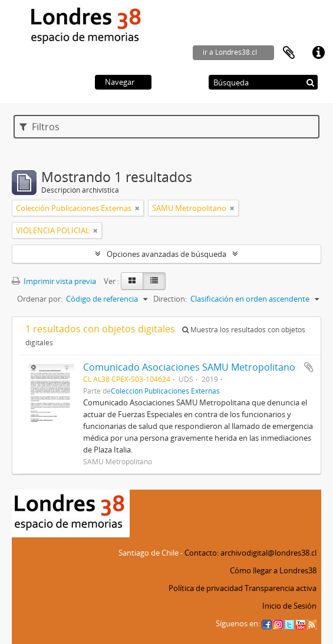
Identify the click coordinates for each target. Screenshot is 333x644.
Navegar (120, 82)
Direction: (170, 299)
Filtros (39, 127)
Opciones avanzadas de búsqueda (166, 254)
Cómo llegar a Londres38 (273, 570)
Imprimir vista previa (54, 281)
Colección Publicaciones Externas (165, 391)
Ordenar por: (40, 299)
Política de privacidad (206, 588)
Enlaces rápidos (318, 53)
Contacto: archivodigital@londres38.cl (250, 553)
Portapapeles (289, 53)
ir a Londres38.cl (230, 52)
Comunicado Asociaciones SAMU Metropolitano (189, 367)
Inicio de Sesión (289, 606)
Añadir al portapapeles (309, 367)
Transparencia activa (281, 588)
